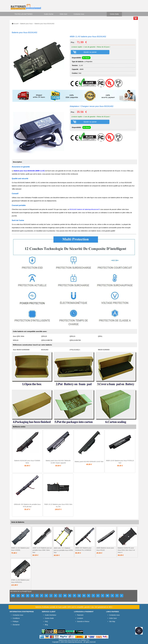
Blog (46, 625)
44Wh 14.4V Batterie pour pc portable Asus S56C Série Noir (42, 550)
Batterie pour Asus (26, 24)
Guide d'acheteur (51, 615)
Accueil (16, 24)
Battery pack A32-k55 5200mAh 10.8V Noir (89, 462)
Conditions (16, 618)
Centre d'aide (114, 14)
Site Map (112, 621)
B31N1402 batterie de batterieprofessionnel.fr (85, 209)
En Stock (86, 58)
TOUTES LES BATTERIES (23, 14)
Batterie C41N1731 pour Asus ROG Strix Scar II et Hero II (126, 550)
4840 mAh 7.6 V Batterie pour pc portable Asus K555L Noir (63, 550)
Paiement (80, 615)
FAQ (46, 621)
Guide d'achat (49, 14)
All (13, 596)
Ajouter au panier (90, 52)
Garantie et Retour (83, 621)
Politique (16, 621)
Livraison (80, 618)
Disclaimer (16, 625)
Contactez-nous (79, 14)
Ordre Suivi (63, 14)
